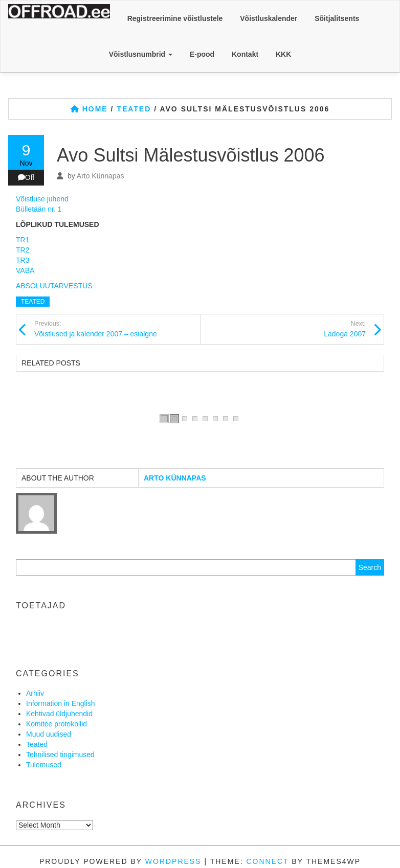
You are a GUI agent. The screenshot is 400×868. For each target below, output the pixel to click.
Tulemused (44, 765)
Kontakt (245, 54)
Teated (33, 302)
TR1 (23, 240)
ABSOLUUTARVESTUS (54, 286)
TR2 (23, 250)
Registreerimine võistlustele (175, 18)
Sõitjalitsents (337, 18)
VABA (25, 270)
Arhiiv (35, 693)
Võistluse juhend (42, 199)
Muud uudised (49, 734)
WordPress (173, 861)
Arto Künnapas (101, 176)
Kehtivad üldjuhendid (59, 714)
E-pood (202, 54)
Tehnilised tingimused (60, 755)
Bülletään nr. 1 (39, 209)
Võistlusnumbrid (141, 54)
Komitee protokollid (57, 724)
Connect (267, 861)
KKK (283, 54)
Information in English (61, 703)
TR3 (23, 260)
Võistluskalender (269, 18)
